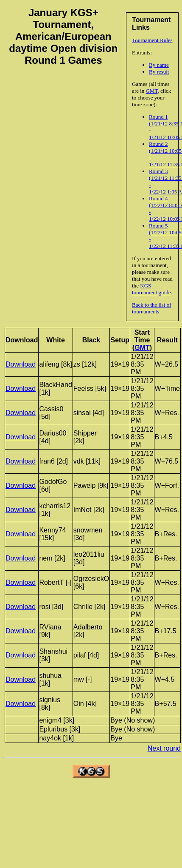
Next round (164, 748)
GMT (152, 91)
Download (21, 364)
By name (159, 65)
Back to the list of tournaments (151, 308)
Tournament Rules (152, 40)
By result (159, 72)
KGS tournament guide (151, 289)
